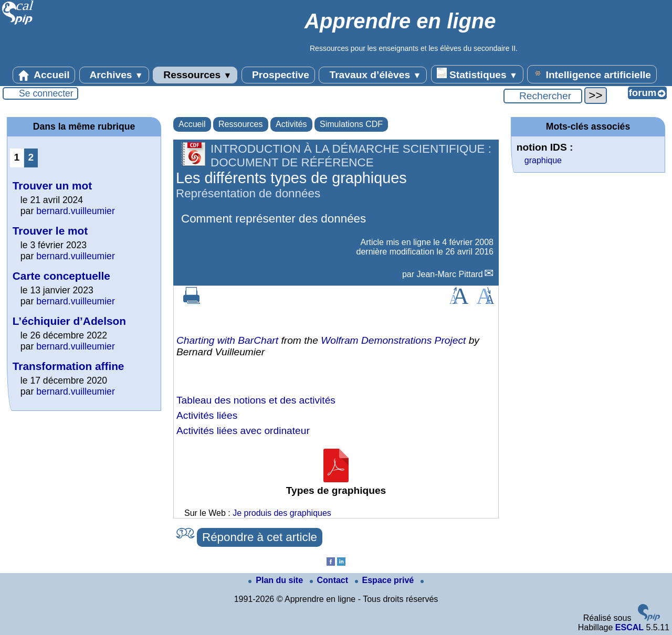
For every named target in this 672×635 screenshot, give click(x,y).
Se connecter (46, 93)
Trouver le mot (50, 231)
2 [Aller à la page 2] (31, 157)
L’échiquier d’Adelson (69, 321)
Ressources (195, 75)
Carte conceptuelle (61, 276)
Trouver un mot (52, 186)
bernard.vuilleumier (76, 211)
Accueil (44, 75)
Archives (114, 75)
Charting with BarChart (227, 340)
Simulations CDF (351, 124)
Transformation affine (69, 366)
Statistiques (477, 74)
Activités (291, 124)
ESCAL (629, 627)
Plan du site (277, 580)
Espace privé (386, 580)
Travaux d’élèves (373, 75)
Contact (330, 580)
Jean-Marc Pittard (450, 274)
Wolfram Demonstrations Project (393, 340)
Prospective (278, 75)
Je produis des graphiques (282, 513)
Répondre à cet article (260, 537)
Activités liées (207, 415)
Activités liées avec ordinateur (243, 431)
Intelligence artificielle (592, 74)
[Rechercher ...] (543, 96)
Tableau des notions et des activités (256, 400)
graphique (543, 160)
